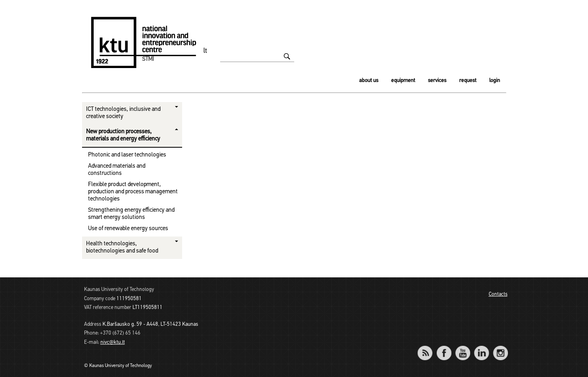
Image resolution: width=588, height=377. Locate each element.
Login (495, 81)
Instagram (501, 348)
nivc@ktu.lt (113, 342)
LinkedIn (482, 348)
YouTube (463, 348)
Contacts (498, 294)
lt (205, 51)
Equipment (403, 81)
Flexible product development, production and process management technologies (133, 192)
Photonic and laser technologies (127, 155)
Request (468, 81)
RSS (429, 348)
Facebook (444, 348)
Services (437, 81)
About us (369, 81)
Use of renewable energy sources (128, 229)
